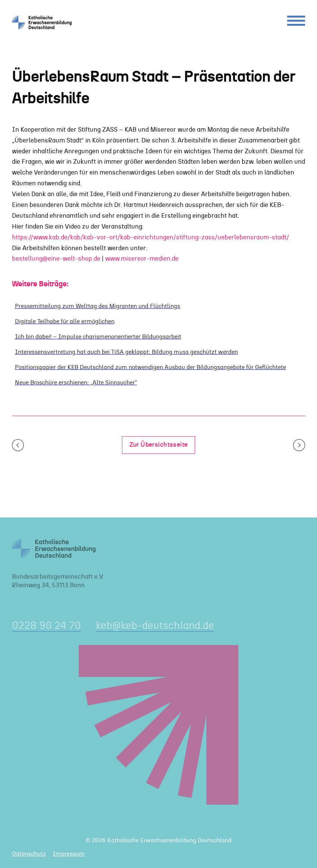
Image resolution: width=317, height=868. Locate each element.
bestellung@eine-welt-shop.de (56, 259)
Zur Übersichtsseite (159, 445)
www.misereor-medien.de (142, 259)
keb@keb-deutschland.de (155, 626)
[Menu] (296, 23)
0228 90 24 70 (46, 626)
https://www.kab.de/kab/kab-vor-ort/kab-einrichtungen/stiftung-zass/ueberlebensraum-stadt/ (150, 238)
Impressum (69, 854)
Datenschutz (29, 854)
